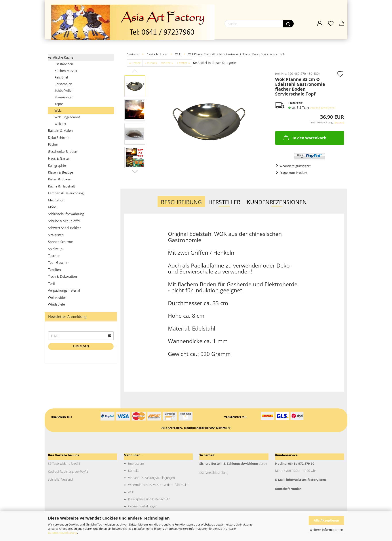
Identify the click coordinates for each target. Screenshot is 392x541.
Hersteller (224, 202)
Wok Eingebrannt (67, 117)
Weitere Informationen (326, 530)
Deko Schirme (59, 138)
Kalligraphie (57, 165)
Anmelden (81, 346)
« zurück (151, 63)
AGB (131, 492)
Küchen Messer (66, 71)
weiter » (167, 63)
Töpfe (59, 104)
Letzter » (184, 63)
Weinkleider (57, 297)
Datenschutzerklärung (63, 533)
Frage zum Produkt (293, 173)
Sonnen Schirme (60, 242)
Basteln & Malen (60, 130)
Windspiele (56, 304)
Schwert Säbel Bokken (65, 228)
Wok (58, 110)
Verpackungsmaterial (64, 290)
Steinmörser (64, 97)
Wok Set (60, 124)
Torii (51, 283)
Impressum (136, 464)
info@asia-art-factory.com (306, 480)
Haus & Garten (59, 158)
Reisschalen (63, 84)
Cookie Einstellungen (143, 506)
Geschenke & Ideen (63, 151)
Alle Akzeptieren (326, 520)
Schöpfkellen (64, 91)
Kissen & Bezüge (60, 172)
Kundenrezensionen (277, 202)
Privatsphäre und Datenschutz (149, 499)
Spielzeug (55, 249)
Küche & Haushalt (61, 186)
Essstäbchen (64, 64)
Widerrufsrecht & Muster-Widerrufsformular (158, 485)
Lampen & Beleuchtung (66, 193)
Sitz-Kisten (56, 235)
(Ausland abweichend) (323, 108)
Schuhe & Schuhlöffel (64, 221)
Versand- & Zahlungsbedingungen (151, 478)
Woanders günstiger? (295, 166)
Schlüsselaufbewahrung (66, 214)
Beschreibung (181, 202)
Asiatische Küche (61, 57)
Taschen (54, 256)
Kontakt (133, 471)
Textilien (54, 270)
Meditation (56, 200)
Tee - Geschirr (58, 262)
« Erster (135, 63)
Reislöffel (61, 77)
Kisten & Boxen (60, 179)
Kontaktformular (288, 489)
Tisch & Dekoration (62, 276)
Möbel (53, 207)
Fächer (53, 144)
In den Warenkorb (304, 138)
